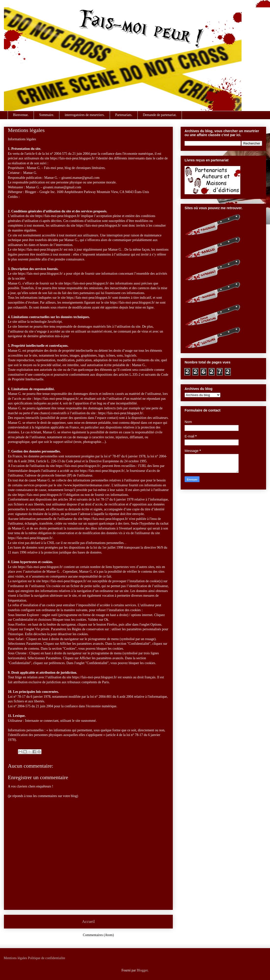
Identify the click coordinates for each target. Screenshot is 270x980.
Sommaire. (47, 115)
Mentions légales (15, 958)
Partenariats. (124, 115)
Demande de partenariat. (160, 115)
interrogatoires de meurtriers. (85, 115)
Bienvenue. (21, 115)
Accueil (88, 922)
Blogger (142, 970)
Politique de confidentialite (47, 958)
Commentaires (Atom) (98, 935)
